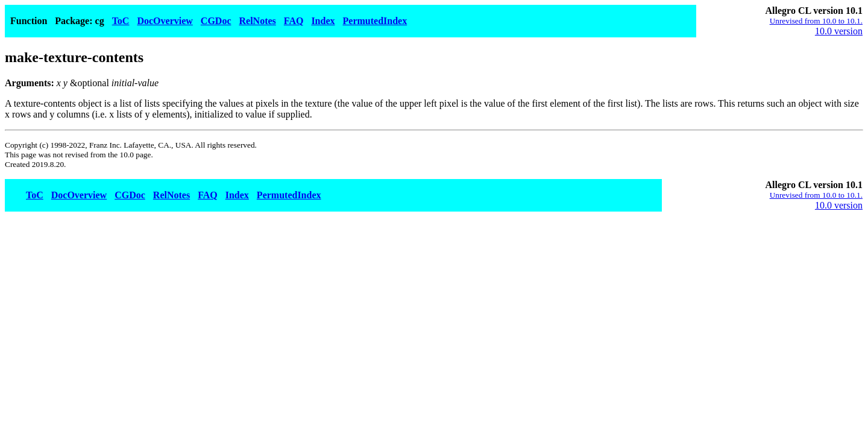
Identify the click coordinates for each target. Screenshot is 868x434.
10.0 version (839, 31)
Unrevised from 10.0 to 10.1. (816, 21)
